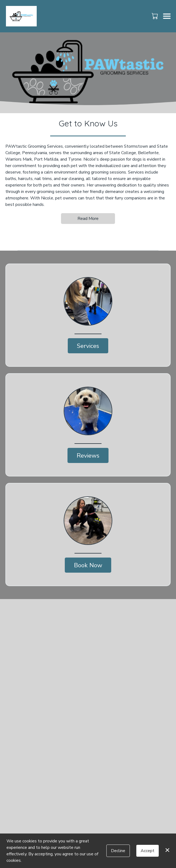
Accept (148, 851)
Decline (118, 851)
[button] (155, 16)
